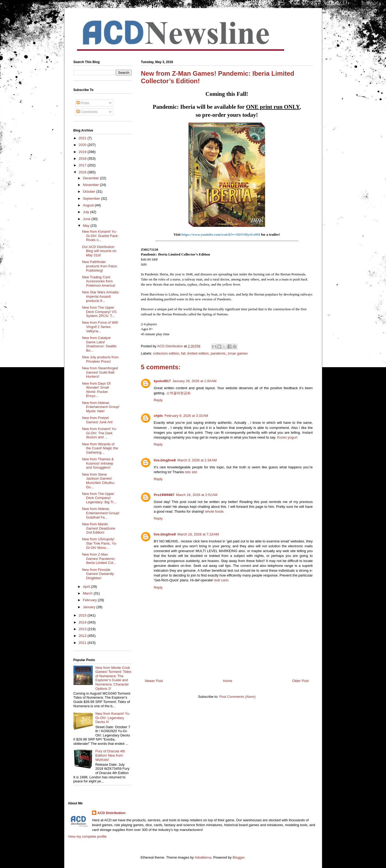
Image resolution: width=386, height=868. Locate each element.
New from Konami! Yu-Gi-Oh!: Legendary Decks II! (113, 718)
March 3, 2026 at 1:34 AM (197, 460)
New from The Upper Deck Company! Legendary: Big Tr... (99, 498)
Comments (87, 112)
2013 (83, 629)
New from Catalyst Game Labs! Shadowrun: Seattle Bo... (99, 344)
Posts (83, 103)
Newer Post (154, 681)
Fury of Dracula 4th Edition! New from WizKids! (110, 755)
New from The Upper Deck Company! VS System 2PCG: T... (99, 312)
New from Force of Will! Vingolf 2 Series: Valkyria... (100, 327)
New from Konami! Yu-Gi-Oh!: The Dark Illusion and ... (99, 433)
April (87, 587)
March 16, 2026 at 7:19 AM (198, 534)
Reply (158, 400)
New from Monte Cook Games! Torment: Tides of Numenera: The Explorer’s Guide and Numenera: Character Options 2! (113, 678)
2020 (83, 145)
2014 (83, 622)
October (90, 192)
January (90, 607)
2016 (83, 172)
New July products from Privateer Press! (100, 359)
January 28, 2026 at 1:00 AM (194, 381)
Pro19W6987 (164, 495)
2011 (83, 643)
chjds (158, 416)
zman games (237, 353)
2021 (83, 138)
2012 (83, 636)
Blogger (239, 857)
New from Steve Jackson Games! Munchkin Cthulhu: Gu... (99, 481)
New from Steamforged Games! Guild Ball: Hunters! (100, 372)
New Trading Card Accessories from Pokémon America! (99, 281)
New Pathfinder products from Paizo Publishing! (100, 266)
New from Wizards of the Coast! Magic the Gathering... (100, 448)
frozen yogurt (287, 437)
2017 (83, 165)
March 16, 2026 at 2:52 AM (197, 495)
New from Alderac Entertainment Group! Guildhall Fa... (101, 513)
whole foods (214, 511)
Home (228, 681)
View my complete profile (87, 836)
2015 (83, 615)
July (86, 212)
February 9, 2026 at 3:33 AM (186, 416)
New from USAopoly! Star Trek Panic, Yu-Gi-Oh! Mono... (99, 543)
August (89, 205)
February (90, 600)
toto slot (191, 472)
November (91, 185)
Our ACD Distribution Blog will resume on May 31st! (99, 251)
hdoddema (203, 857)
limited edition (198, 353)
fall (183, 353)
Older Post (300, 681)
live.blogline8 (165, 460)
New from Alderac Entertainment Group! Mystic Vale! (101, 407)
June (87, 219)
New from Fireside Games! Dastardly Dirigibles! (98, 574)
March (88, 593)
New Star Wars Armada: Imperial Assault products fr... (101, 296)
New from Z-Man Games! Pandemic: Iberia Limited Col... (99, 559)
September (92, 198)
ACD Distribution (111, 813)
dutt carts (221, 580)
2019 (83, 152)
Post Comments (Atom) (237, 697)
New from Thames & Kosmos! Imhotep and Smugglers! (98, 463)
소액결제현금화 (178, 393)
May (87, 226)
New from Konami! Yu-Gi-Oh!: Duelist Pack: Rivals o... (100, 236)
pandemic (218, 353)
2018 (83, 158)
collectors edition (166, 353)
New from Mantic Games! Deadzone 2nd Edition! (99, 528)
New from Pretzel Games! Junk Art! (97, 420)
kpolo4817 (162, 381)
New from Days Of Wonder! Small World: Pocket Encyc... (96, 390)
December (91, 178)
